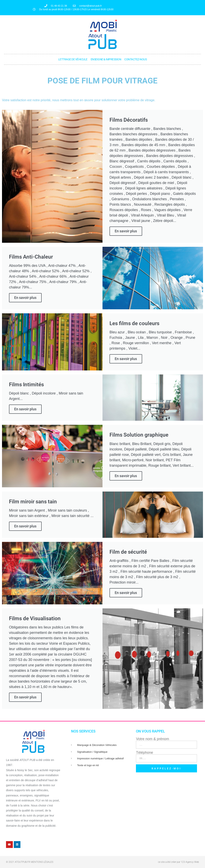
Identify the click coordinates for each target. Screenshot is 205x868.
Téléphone (144, 753)
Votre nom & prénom (152, 739)
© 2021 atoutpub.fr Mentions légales (30, 862)
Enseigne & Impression (106, 59)
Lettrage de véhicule (73, 59)
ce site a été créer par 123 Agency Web (178, 862)
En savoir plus (126, 231)
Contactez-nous (136, 59)
